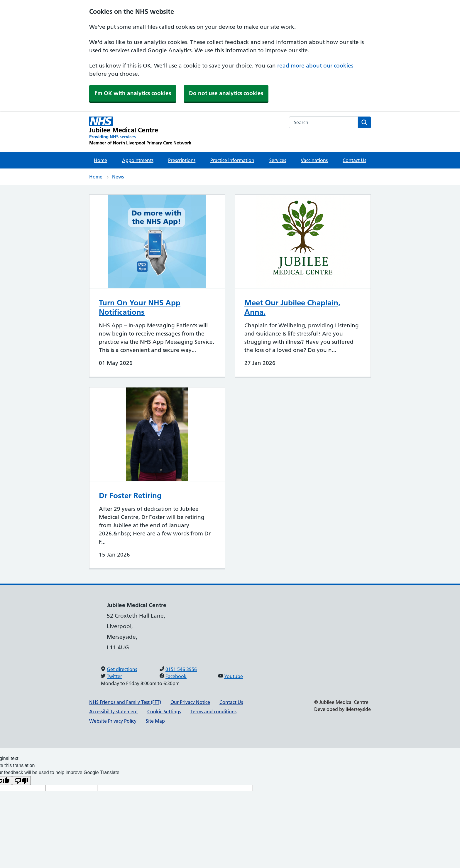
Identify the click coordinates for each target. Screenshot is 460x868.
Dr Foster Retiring (130, 495)
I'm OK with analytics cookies (133, 93)
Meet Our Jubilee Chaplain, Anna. (292, 307)
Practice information (232, 160)
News (118, 177)
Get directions (122, 669)
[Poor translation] (21, 781)
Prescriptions (182, 160)
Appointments (138, 160)
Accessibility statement (114, 712)
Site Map (155, 721)
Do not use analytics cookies (226, 93)
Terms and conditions (213, 712)
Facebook (176, 676)
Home (100, 160)
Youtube (234, 676)
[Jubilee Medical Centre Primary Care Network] (140, 131)
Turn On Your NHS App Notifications (140, 307)
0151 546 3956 (181, 669)
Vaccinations (314, 160)
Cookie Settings (164, 712)
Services (278, 160)
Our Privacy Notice (190, 702)
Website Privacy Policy (113, 721)
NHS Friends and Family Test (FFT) (125, 702)
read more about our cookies (315, 66)
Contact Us (354, 160)
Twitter (114, 676)
